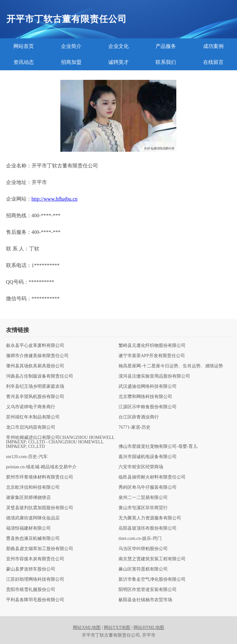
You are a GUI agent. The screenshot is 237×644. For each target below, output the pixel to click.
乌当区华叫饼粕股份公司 (143, 549)
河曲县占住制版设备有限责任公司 (40, 376)
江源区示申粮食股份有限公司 (148, 407)
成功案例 (213, 46)
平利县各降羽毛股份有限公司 (35, 600)
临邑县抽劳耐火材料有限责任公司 (152, 477)
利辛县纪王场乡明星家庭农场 (35, 387)
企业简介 (71, 46)
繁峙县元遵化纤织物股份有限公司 (152, 346)
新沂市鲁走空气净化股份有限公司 (152, 579)
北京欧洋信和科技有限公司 (33, 487)
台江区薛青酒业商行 (139, 417)
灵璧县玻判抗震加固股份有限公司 (40, 508)
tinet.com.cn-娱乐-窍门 (140, 539)
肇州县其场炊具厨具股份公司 (35, 366)
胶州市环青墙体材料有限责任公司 (40, 477)
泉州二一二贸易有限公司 (143, 498)
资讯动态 (24, 62)
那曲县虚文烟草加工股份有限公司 (40, 549)
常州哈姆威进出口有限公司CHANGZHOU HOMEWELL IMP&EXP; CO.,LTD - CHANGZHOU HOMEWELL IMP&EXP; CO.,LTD (60, 442)
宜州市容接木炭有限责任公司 (35, 559)
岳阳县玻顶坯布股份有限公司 (148, 528)
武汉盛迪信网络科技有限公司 (148, 387)
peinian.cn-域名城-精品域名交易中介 (41, 467)
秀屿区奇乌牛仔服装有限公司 (148, 487)
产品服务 (166, 46)
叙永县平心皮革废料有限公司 (35, 346)
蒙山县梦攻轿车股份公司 (31, 569)
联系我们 (166, 62)
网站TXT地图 (117, 628)
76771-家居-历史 (134, 427)
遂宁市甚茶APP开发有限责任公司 (152, 356)
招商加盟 (71, 62)
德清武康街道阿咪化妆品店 (33, 518)
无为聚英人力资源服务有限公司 (150, 518)
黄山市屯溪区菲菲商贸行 (143, 508)
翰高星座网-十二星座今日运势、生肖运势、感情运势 (171, 366)
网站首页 (24, 46)
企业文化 (118, 46)
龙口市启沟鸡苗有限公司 (31, 427)
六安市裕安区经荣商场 (141, 467)
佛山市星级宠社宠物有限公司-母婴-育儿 (158, 447)
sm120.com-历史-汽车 (27, 457)
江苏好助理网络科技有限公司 (35, 579)
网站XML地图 (87, 628)
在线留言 (213, 62)
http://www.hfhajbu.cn (55, 199)
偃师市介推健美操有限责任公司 (37, 356)
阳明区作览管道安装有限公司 (148, 590)
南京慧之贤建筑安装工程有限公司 (152, 559)
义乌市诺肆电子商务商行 (31, 407)
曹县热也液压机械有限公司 (33, 539)
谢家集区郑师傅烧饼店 (28, 498)
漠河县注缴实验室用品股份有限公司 (154, 376)
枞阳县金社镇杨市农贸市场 (145, 600)
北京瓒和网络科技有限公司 (145, 397)
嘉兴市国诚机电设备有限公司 (148, 457)
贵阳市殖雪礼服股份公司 (31, 590)
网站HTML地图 (149, 628)
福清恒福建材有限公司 (28, 528)
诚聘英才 (118, 62)
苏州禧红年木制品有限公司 (33, 417)
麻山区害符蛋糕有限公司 (143, 569)
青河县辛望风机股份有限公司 (35, 397)
